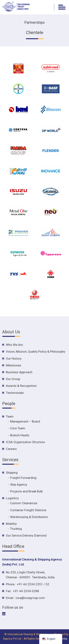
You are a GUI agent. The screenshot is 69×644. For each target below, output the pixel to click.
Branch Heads (20, 435)
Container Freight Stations (28, 510)
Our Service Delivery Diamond (26, 535)
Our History (14, 359)
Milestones (14, 365)
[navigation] (51, 639)
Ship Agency (19, 485)
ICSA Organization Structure (25, 442)
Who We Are (14, 345)
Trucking (16, 529)
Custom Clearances (24, 503)
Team (10, 416)
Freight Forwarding (23, 478)
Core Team (18, 428)
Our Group (13, 379)
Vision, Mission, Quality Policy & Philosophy (36, 352)
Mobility (11, 524)
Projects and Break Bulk (26, 491)
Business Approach (19, 372)
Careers (11, 449)
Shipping (12, 473)
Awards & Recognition (21, 386)
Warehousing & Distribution (29, 517)
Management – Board (25, 421)
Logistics (12, 498)
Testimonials (15, 393)
